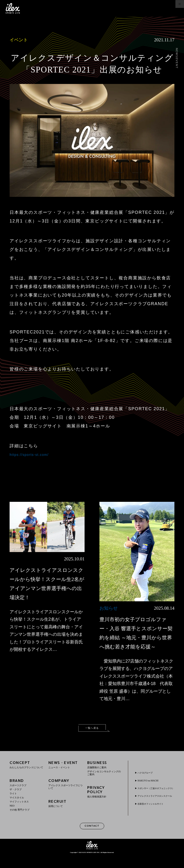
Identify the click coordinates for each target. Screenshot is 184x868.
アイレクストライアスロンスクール (155, 809)
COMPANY (66, 795)
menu (175, 8)
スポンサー (155, 797)
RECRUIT (66, 815)
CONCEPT (27, 776)
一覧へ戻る (92, 738)
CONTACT (92, 838)
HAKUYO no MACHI (151, 788)
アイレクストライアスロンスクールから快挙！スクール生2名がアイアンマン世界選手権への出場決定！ (46, 588)
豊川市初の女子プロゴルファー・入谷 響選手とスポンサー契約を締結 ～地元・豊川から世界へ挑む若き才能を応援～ (136, 637)
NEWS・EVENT (66, 776)
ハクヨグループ (148, 780)
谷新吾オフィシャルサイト (155, 818)
